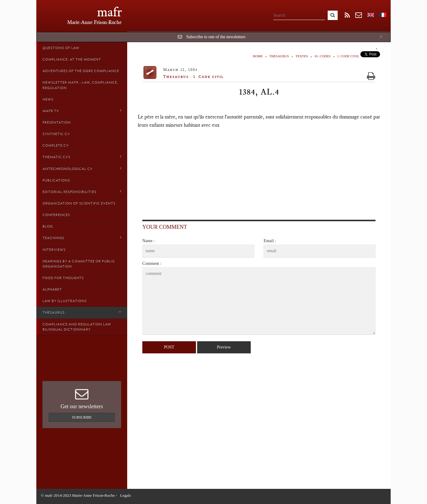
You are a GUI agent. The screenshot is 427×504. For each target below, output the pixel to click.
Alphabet (52, 289)
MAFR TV (82, 111)
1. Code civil (348, 56)
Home (258, 56)
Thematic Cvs (82, 157)
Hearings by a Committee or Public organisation (79, 264)
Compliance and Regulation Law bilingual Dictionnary (77, 327)
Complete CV (56, 145)
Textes (302, 56)
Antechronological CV (82, 169)
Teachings (82, 238)
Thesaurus (82, 312)
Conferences (56, 215)
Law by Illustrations (65, 301)
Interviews (54, 250)
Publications (56, 180)
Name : (149, 241)
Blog (48, 226)
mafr (109, 12)
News (48, 99)
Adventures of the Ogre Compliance (81, 71)
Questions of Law (61, 48)
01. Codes (323, 56)
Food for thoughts (63, 278)
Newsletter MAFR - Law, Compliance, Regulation (80, 85)
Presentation (56, 122)
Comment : (152, 264)
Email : (270, 241)
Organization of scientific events (79, 203)
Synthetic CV (56, 134)
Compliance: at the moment (72, 59)
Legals (126, 495)
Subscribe (82, 417)
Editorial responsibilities (82, 192)
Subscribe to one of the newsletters (216, 37)
